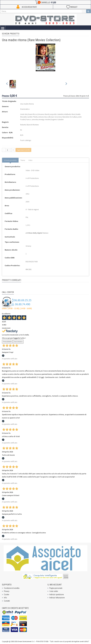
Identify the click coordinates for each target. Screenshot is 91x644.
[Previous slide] (7, 84)
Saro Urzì (54, 117)
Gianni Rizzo (32, 114)
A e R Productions (32, 178)
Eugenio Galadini (57, 119)
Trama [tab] (23, 160)
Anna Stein (62, 117)
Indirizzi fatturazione (57, 598)
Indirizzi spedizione (57, 595)
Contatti (7, 601)
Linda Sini (24, 114)
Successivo (18, 342)
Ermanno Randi (43, 114)
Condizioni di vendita (12, 588)
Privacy (7, 591)
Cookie (7, 595)
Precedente (7, 342)
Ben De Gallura (72, 117)
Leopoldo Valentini (56, 114)
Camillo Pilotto (32, 117)
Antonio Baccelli (44, 117)
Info (5, 598)
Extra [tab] (30, 160)
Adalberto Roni (69, 114)
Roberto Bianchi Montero (30, 125)
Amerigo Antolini (44, 119)
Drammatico (25, 109)
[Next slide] (66, 84)
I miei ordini (54, 591)
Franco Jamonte (32, 119)
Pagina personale (56, 588)
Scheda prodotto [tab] (10, 160)
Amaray (28, 246)
